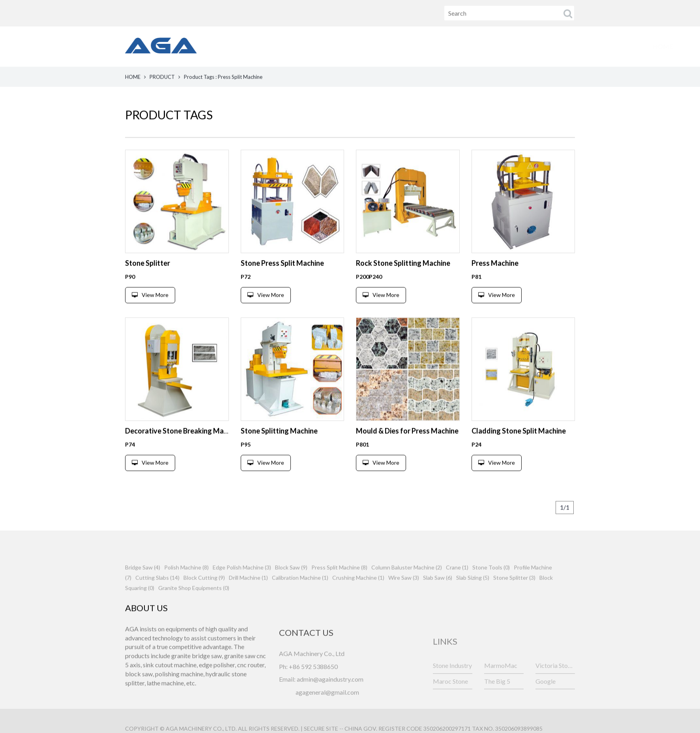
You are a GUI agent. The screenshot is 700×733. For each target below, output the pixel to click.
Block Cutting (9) (204, 597)
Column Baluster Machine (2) (407, 587)
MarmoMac (501, 684)
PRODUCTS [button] (302, 46)
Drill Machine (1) (248, 597)
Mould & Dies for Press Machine (407, 452)
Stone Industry (452, 684)
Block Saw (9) (291, 587)
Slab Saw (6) (438, 597)
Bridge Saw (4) (143, 587)
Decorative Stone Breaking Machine (183, 452)
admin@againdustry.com (330, 712)
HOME (245, 46)
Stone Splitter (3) (514, 597)
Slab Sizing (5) (473, 597)
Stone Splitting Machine (279, 452)
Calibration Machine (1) (300, 597)
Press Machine (495, 284)
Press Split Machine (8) (339, 587)
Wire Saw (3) (404, 597)
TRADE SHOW (516, 46)
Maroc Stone (450, 700)
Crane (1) (457, 587)
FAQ (461, 46)
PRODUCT (162, 78)
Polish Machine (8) (186, 587)
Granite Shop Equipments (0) (194, 607)
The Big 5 (497, 700)
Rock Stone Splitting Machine (403, 284)
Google (546, 700)
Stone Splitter (148, 284)
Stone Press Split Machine (282, 284)
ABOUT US (366, 46)
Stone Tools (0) (491, 587)
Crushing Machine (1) (358, 597)
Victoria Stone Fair (555, 684)
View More (150, 316)
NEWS (418, 46)
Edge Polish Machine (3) (242, 587)
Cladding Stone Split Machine (519, 452)
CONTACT (580, 46)
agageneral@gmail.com (327, 725)
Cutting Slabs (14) (157, 597)
